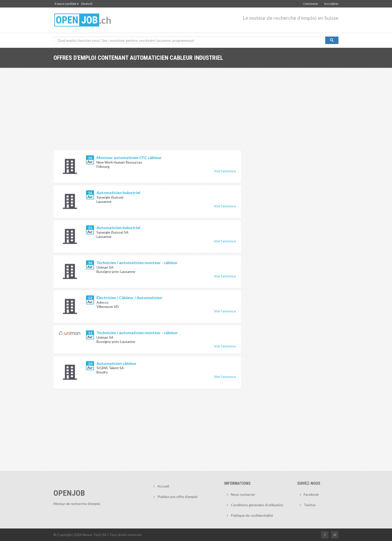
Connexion (311, 4)
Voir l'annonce (225, 171)
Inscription (331, 4)
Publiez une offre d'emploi (177, 497)
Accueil (163, 486)
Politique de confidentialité (252, 515)
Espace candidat (67, 4)
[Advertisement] (147, 113)
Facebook (311, 494)
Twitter (310, 505)
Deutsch (87, 4)
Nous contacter (243, 494)
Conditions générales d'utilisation (257, 505)
